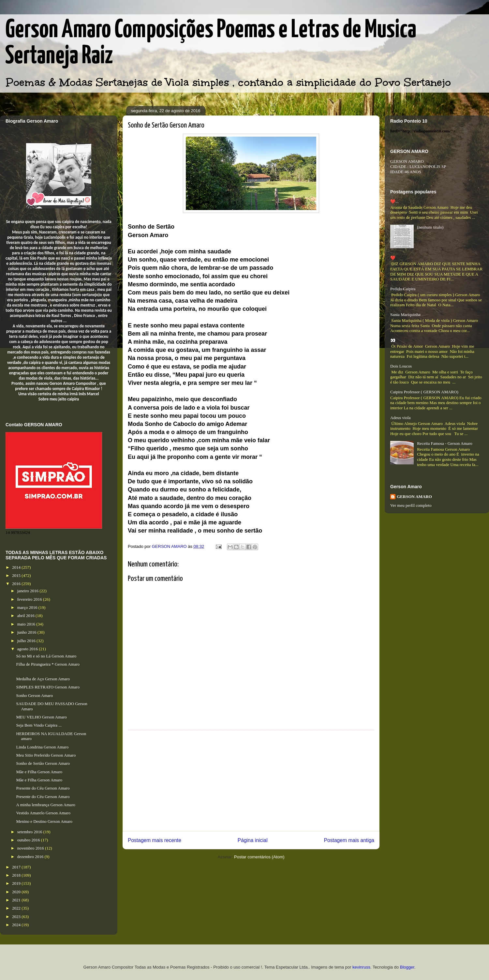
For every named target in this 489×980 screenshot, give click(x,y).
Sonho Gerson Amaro (34, 695)
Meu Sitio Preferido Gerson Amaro (46, 755)
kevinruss (361, 967)
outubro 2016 (29, 840)
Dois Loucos (401, 366)
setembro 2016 (30, 832)
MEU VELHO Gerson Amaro (41, 717)
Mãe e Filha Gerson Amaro (39, 772)
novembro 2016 (31, 848)
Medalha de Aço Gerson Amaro (43, 679)
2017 (17, 867)
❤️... (394, 201)
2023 (17, 917)
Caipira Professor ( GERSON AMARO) (424, 392)
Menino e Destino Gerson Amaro (44, 821)
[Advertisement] (251, 781)
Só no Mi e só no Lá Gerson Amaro (46, 656)
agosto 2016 (28, 649)
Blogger (407, 967)
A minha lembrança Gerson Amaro (45, 805)
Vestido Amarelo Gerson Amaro (43, 813)
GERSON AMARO (414, 497)
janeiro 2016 (29, 591)
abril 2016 (26, 616)
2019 (17, 883)
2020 (17, 892)
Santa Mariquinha (405, 315)
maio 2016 (27, 624)
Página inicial (253, 840)
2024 (17, 925)
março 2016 (28, 607)
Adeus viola (400, 418)
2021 (17, 900)
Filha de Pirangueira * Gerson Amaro (48, 664)
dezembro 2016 (31, 857)
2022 (17, 908)
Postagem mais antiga (349, 840)
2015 (17, 575)
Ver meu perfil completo (411, 505)
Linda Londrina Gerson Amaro (42, 747)
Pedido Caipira (403, 289)
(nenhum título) (430, 227)
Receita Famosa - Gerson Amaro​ (445, 443)
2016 (17, 584)
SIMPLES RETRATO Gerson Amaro (48, 687)
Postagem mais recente (155, 840)
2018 (17, 875)
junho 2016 (27, 632)
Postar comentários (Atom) (259, 857)
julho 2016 (27, 641)
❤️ (393, 258)
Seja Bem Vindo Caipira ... (39, 725)
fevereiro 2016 (30, 599)
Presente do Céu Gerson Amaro (43, 788)
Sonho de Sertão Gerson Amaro (43, 763)
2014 (17, 567)
